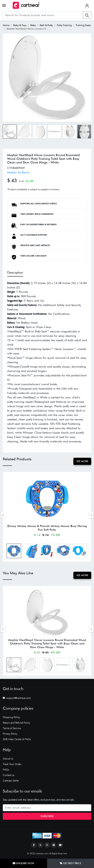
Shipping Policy (11, 717)
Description (15, 272)
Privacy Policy (10, 734)
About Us (8, 759)
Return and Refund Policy (16, 723)
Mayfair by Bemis (18, 172)
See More (82, 461)
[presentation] (3, 515)
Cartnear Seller (11, 781)
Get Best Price (71, 863)
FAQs (6, 770)
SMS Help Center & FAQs (17, 739)
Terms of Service (12, 728)
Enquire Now (23, 863)
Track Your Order (12, 764)
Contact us (8, 775)
